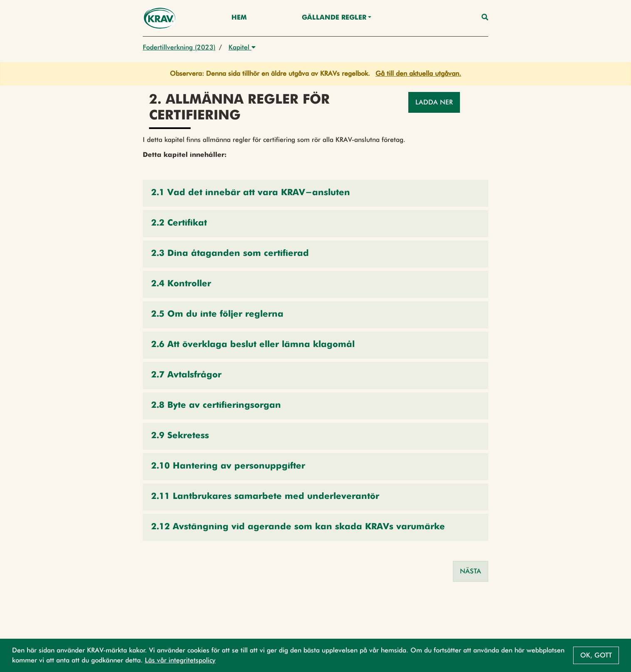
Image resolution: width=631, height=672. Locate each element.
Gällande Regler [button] (334, 18)
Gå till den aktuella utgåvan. (418, 73)
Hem (239, 18)
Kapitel (242, 47)
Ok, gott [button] (596, 655)
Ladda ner (434, 102)
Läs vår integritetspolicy (180, 660)
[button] (315, 193)
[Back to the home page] (160, 18)
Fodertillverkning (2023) (179, 47)
